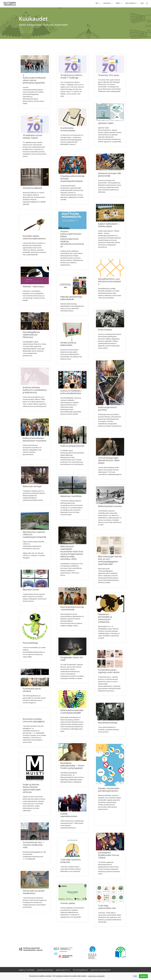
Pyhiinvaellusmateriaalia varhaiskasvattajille (72, 712)
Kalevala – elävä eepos (34, 287)
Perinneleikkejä (30, 644)
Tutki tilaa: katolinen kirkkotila (71, 862)
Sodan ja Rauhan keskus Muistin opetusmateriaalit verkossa (32, 789)
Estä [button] (135, 976)
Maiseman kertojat (32, 487)
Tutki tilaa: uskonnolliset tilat (107, 908)
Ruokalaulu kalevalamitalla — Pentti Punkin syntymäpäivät (72, 766)
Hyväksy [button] (143, 976)
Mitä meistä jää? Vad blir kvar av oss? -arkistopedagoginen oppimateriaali (110, 561)
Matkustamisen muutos (110, 507)
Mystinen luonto (31, 591)
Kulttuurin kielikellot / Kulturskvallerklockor (71, 393)
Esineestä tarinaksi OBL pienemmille (110, 176)
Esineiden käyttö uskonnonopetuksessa (34, 238)
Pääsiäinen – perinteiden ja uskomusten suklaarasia (105, 619)
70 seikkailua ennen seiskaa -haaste (33, 137)
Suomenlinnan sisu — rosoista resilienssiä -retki (34, 846)
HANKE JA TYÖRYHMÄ (27, 971)
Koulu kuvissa (105, 331)
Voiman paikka (68, 904)
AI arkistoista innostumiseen (68, 130)
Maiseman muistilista (71, 497)
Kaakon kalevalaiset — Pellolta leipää (109, 226)
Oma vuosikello (130, 4)
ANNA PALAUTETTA (63, 971)
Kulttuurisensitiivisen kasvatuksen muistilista (34, 440)
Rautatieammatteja (108, 724)
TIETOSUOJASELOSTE (80, 971)
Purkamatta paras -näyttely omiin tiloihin (109, 672)
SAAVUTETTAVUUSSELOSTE (101, 971)
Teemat (118, 4)
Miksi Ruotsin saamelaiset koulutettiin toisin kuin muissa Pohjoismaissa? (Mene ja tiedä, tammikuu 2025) (72, 554)
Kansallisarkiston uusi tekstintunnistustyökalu (109, 282)
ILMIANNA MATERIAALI (45, 971)
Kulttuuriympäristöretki (72, 447)
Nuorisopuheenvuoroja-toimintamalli (72, 609)
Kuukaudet (107, 4)
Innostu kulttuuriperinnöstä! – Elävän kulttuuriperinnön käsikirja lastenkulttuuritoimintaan (72, 240)
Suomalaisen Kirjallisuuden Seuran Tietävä (109, 856)
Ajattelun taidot (106, 124)
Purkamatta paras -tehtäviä (32, 691)
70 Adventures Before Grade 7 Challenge (71, 77)
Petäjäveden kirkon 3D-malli (72, 660)
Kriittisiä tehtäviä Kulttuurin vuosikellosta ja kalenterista (35, 391)
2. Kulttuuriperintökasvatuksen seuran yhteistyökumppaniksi (34, 80)
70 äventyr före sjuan (109, 76)
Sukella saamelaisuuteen (69, 816)
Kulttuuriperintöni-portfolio (108, 410)
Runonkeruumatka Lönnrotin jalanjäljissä (34, 721)
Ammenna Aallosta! (32, 189)
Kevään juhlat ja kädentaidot (68, 345)
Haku (142, 4)
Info (97, 4)
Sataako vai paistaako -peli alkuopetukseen (109, 790)
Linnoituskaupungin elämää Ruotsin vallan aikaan (109, 461)
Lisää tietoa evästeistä (96, 976)
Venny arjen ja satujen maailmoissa (34, 893)
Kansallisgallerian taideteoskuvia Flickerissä (31, 336)
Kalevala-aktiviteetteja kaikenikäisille (71, 299)
